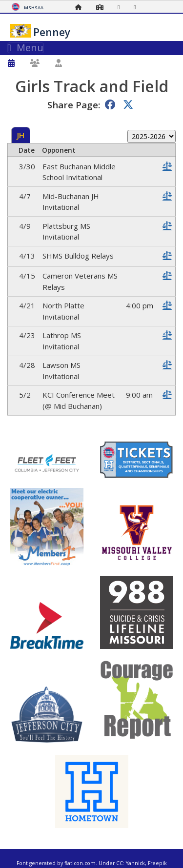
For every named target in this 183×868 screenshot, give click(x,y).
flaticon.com (80, 863)
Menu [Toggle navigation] (26, 48)
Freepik (157, 863)
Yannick (135, 863)
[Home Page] (81, 7)
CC (120, 863)
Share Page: (74, 105)
